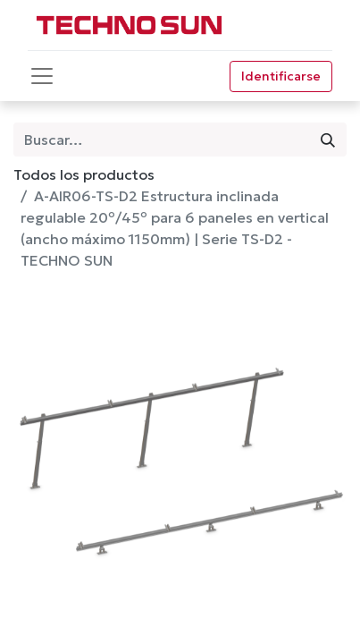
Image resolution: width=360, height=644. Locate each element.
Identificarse (281, 76)
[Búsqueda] (328, 140)
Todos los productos (84, 174)
